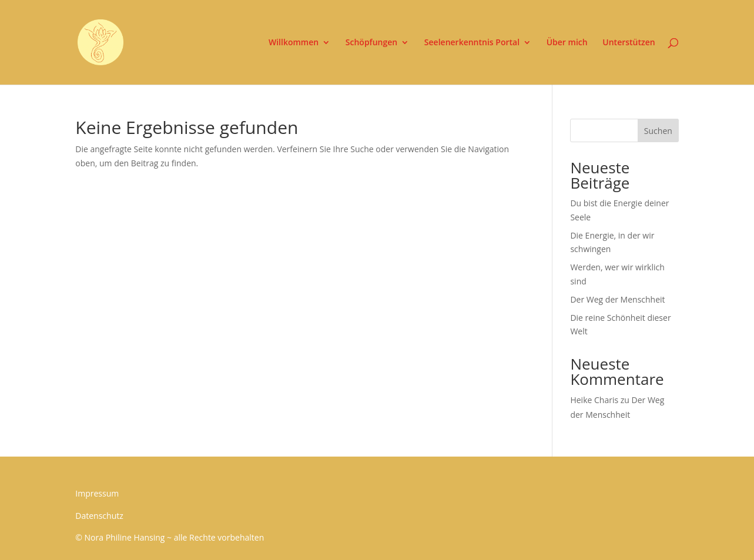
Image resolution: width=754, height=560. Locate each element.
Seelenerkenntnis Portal (472, 43)
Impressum (97, 493)
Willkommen (294, 43)
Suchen (658, 131)
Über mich (567, 43)
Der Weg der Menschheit (617, 299)
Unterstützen (629, 43)
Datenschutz (99, 516)
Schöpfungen (371, 43)
